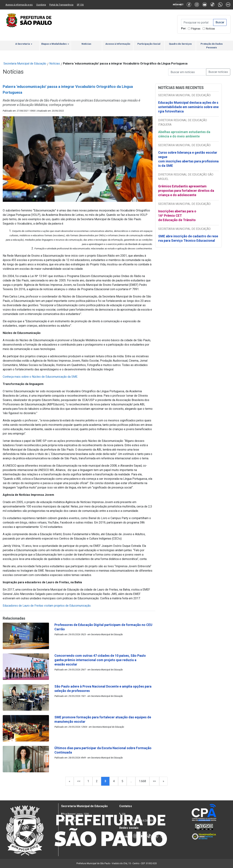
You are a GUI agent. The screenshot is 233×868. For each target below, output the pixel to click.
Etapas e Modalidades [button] (55, 44)
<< (79, 781)
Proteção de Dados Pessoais (212, 46)
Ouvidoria (41, 5)
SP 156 (80, 5)
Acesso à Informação (118, 44)
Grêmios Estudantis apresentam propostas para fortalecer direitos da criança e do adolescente (186, 191)
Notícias (210, 29)
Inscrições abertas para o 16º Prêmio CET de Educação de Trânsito (177, 216)
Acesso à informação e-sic (19, 5)
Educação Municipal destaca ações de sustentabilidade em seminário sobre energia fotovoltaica (188, 107)
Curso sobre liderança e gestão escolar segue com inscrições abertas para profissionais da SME (188, 159)
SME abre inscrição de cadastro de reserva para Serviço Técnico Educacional (188, 238)
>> (154, 781)
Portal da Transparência (61, 5)
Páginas (196, 29)
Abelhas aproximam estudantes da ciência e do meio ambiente (184, 134)
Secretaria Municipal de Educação (25, 64)
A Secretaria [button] (24, 44)
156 (124, 814)
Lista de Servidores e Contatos (138, 820)
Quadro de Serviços (180, 44)
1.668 (142, 781)
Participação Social (149, 44)
